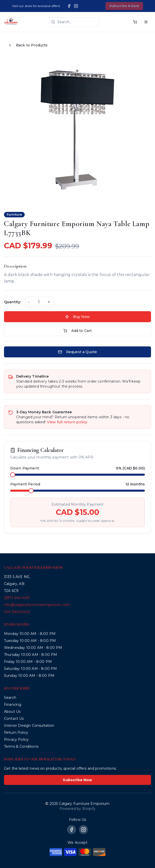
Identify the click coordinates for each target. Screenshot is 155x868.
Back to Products (28, 45)
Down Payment (25, 468)
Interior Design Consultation (29, 725)
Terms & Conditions (21, 746)
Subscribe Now (77, 780)
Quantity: (12, 302)
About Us (12, 712)
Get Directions (17, 612)
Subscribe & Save (124, 6)
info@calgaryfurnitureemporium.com (37, 605)
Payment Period (25, 484)
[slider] (13, 475)
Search (10, 698)
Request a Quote (77, 352)
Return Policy (16, 732)
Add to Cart (78, 331)
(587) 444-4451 (17, 598)
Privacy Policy (16, 739)
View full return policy (67, 422)
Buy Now (77, 317)
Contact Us (14, 719)
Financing (13, 705)
